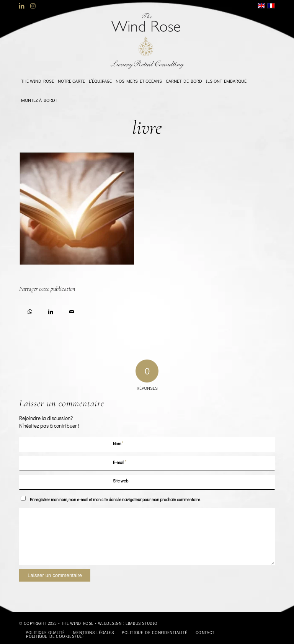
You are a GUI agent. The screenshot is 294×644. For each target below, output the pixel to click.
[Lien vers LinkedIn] (21, 6)
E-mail (120, 462)
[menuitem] (38, 81)
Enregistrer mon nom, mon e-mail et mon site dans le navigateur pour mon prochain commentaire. (115, 499)
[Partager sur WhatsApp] (30, 310)
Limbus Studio (141, 623)
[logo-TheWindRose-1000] (147, 41)
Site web (121, 481)
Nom (118, 443)
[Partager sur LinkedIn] (51, 310)
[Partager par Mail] (72, 310)
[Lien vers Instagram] (33, 6)
